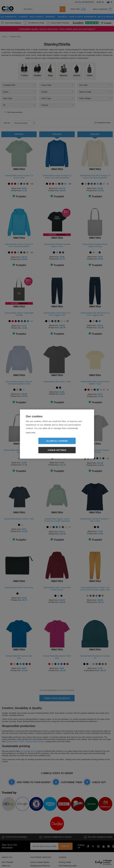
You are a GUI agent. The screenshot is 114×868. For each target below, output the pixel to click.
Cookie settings (74, 445)
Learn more (31, 437)
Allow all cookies (40, 445)
